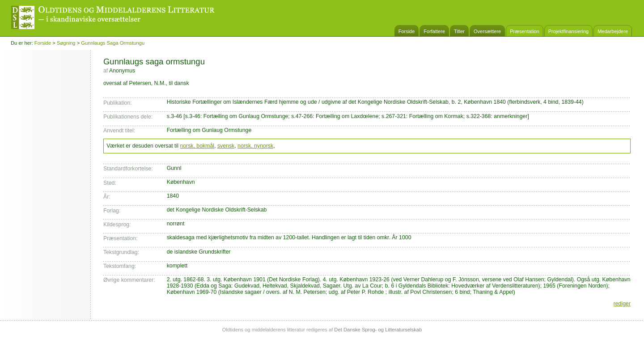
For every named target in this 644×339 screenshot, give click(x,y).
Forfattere (434, 31)
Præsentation (524, 31)
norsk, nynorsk (255, 146)
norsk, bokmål (197, 146)
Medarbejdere (613, 31)
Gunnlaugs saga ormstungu (113, 43)
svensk (226, 146)
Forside (407, 31)
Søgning (66, 43)
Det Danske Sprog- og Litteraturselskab (378, 330)
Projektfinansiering (569, 31)
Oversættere (487, 31)
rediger (622, 304)
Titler (459, 31)
